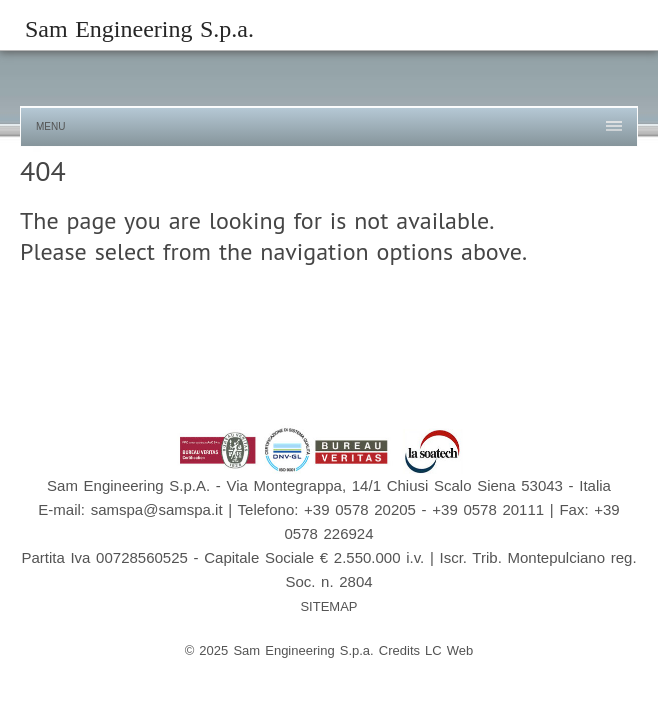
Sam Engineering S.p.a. (139, 29)
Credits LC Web (426, 650)
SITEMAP (328, 606)
